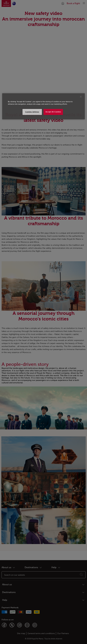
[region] (43, 106)
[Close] (81, 97)
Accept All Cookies (53, 112)
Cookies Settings (32, 112)
